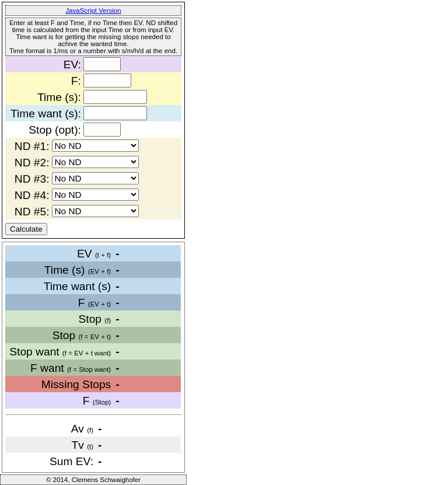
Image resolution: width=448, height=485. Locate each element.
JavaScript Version (93, 11)
